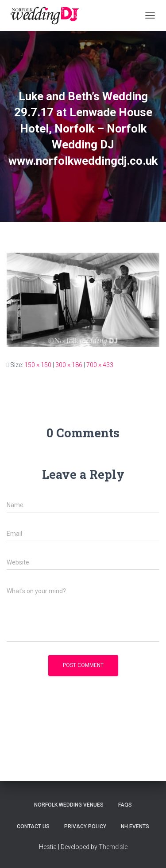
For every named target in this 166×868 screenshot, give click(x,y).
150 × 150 (38, 365)
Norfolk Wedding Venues (69, 805)
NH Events (135, 826)
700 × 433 (100, 365)
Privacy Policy (85, 826)
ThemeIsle (113, 847)
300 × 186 (69, 365)
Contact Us (33, 826)
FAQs (125, 805)
